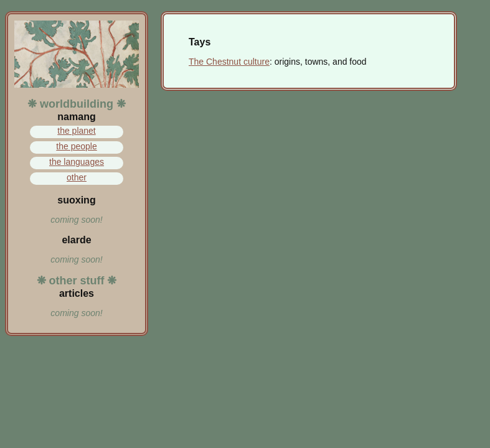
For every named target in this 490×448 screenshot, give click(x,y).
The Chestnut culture (229, 62)
